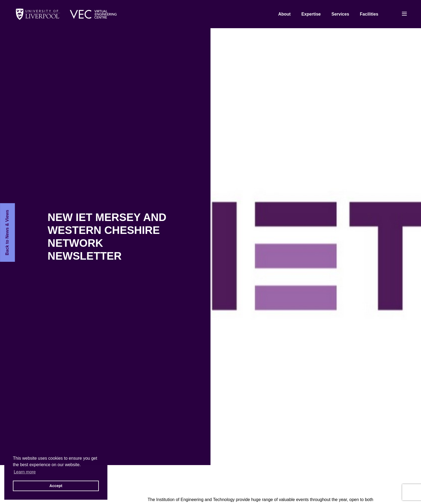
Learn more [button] (25, 472)
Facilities (369, 14)
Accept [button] (56, 486)
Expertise (311, 14)
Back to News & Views (7, 233)
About (284, 14)
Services (340, 14)
